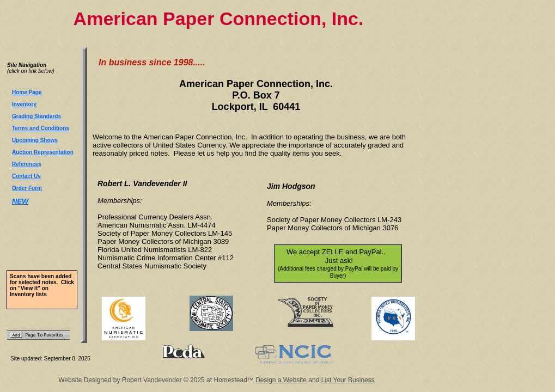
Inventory (24, 104)
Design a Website (281, 380)
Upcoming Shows (35, 140)
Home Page (27, 92)
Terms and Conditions (41, 128)
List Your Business (348, 380)
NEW (20, 201)
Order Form (27, 188)
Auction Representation (43, 152)
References (27, 164)
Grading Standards (36, 116)
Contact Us (26, 176)
